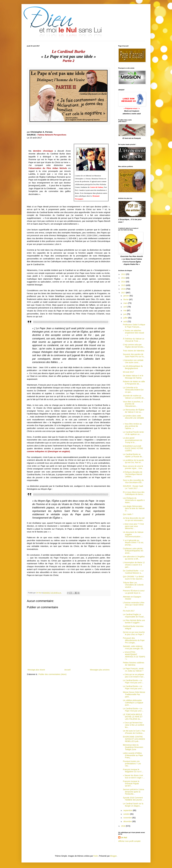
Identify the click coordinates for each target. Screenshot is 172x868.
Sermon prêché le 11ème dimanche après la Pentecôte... (134, 792)
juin (125, 314)
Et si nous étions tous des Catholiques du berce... (134, 493)
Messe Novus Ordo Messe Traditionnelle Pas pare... (134, 694)
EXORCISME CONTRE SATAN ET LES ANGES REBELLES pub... (134, 739)
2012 (124, 274)
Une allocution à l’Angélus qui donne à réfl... (134, 558)
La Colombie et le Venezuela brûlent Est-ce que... (133, 390)
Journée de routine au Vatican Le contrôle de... (134, 397)
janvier (126, 296)
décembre (128, 821)
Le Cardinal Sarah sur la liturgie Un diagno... (133, 805)
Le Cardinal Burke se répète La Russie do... (133, 455)
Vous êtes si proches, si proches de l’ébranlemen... (133, 404)
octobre (127, 814)
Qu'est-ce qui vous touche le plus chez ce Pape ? (134, 633)
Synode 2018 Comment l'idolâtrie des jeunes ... (134, 799)
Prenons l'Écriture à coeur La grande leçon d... (134, 592)
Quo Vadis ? (128, 514)
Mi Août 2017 (128, 372)
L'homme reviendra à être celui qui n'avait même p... (134, 605)
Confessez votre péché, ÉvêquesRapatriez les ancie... (133, 551)
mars (126, 303)
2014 (124, 282)
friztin (96, 856)
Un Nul (124, 838)
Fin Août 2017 (129, 611)
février (126, 299)
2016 (124, 289)
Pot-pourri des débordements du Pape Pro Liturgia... (134, 640)
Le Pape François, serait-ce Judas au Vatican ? (133, 670)
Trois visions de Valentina (134, 351)
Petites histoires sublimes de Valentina (134, 664)
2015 (124, 285)
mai (125, 310)
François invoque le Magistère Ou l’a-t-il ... (133, 771)
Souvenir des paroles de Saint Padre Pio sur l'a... (134, 355)
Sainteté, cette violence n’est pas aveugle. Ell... (134, 647)
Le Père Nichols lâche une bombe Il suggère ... (134, 621)
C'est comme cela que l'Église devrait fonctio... (134, 346)
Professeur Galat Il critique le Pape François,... (134, 326)
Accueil (67, 670)
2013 (124, 278)
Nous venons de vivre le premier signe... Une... (133, 467)
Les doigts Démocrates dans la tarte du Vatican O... (134, 509)
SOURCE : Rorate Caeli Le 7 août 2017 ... (133, 487)
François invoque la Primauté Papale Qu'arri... (131, 784)
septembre (128, 810)
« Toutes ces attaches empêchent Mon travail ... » (134, 333)
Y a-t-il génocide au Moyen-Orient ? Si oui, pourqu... (133, 543)
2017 (124, 293)
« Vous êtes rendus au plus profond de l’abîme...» (132, 426)
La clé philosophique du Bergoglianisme (133, 367)
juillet (126, 318)
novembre (128, 818)
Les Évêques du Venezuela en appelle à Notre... (134, 500)
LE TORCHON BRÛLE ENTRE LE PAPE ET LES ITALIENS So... (133, 717)
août (125, 322)
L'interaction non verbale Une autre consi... (133, 361)
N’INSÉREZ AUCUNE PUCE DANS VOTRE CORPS (133, 448)
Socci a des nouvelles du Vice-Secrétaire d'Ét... (133, 481)
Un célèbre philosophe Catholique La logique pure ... (133, 703)
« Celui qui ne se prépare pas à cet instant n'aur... (134, 676)
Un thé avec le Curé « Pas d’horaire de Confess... (134, 732)
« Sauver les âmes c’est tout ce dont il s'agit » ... (134, 777)
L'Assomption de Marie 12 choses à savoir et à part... (134, 565)
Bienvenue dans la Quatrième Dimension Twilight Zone (133, 747)
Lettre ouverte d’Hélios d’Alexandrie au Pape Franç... (133, 755)
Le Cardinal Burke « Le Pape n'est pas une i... (133, 681)
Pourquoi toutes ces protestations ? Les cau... (132, 764)
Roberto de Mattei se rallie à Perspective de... (134, 383)
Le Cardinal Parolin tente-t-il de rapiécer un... (134, 433)
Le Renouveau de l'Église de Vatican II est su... (134, 411)
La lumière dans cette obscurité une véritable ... (133, 418)
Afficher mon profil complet (129, 841)
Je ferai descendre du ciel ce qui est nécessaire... (134, 519)
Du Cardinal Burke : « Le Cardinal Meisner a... (133, 572)
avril (125, 307)
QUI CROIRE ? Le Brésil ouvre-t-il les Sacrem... (133, 578)
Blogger (113, 856)
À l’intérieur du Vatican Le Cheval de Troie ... (134, 340)
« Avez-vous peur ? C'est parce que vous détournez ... (133, 526)
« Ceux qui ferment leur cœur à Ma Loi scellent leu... (134, 725)
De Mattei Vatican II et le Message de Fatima (133, 377)
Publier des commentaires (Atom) (53, 674)
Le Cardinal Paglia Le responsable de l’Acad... (134, 616)
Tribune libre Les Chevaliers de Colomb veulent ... (133, 585)
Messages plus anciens (100, 670)
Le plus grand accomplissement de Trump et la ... (133, 440)
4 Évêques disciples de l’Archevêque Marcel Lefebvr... (133, 474)
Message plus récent (36, 670)
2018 (124, 826)
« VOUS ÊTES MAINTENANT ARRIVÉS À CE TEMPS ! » (134, 655)
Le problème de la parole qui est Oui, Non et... (133, 461)
